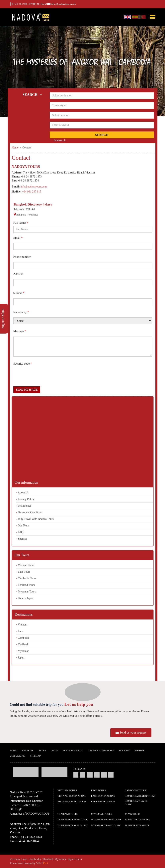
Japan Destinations (137, 820)
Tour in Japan (26, 598)
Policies (124, 751)
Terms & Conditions (101, 751)
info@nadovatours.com (63, 4)
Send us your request (133, 732)
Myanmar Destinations (106, 820)
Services (28, 751)
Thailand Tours (26, 585)
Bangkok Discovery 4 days (33, 204)
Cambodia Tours (27, 578)
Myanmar (23, 651)
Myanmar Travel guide (106, 825)
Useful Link (17, 756)
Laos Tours (24, 572)
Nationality (21, 312)
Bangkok (21, 215)
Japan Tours (133, 814)
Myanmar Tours (27, 592)
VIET (42, 863)
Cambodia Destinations (140, 796)
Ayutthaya (33, 215)
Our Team (24, 526)
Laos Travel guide (103, 802)
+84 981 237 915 (27, 4)
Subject (19, 293)
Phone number (22, 257)
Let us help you (79, 704)
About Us (23, 493)
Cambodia (24, 638)
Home (13, 751)
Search (102, 135)
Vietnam (23, 625)
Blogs (43, 751)
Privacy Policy (26, 499)
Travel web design (21, 863)
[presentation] (44, 377)
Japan (21, 658)
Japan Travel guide (137, 825)
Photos (140, 751)
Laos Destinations (103, 796)
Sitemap (23, 539)
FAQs (21, 532)
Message (20, 331)
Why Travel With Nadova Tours (36, 519)
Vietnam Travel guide (72, 802)
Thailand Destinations (72, 820)
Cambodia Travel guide (136, 803)
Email (18, 238)
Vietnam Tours (26, 565)
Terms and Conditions (30, 512)
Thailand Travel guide (72, 825)
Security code (23, 364)
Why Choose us (73, 751)
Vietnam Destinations (72, 796)
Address (18, 274)
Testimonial (25, 506)
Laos (21, 631)
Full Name (21, 223)
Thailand (23, 644)
